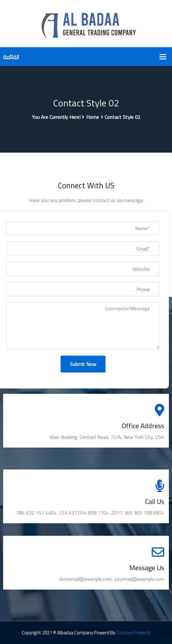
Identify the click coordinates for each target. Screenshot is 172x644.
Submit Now (83, 364)
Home (93, 117)
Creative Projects (133, 633)
